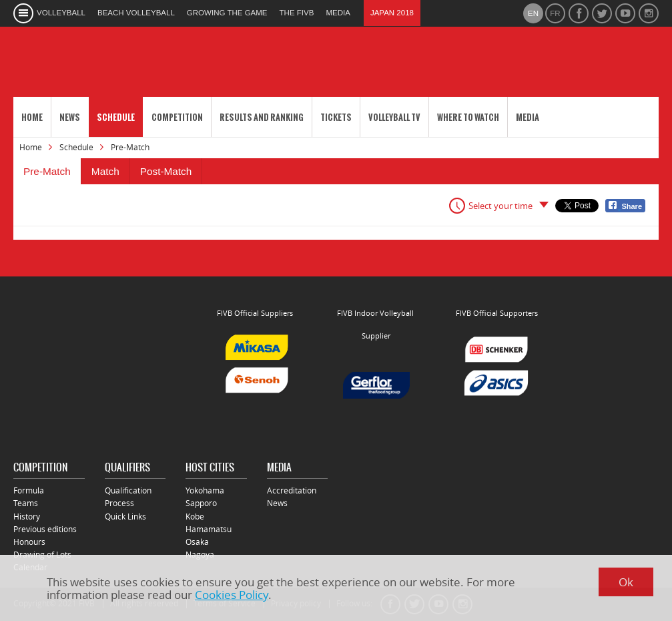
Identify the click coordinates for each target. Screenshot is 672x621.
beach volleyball (136, 13)
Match (105, 171)
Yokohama (205, 490)
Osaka (197, 542)
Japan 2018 (392, 13)
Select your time (500, 206)
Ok (626, 582)
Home (32, 117)
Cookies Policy (232, 595)
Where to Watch (468, 117)
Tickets (336, 117)
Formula (29, 490)
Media (528, 117)
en (533, 13)
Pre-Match (47, 171)
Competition (177, 117)
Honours (29, 542)
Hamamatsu (209, 529)
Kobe (195, 516)
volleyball (61, 13)
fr (555, 13)
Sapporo (201, 503)
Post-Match (166, 171)
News (70, 117)
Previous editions (45, 529)
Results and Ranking (262, 117)
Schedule (116, 117)
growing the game (227, 13)
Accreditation (292, 490)
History (27, 516)
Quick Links (125, 516)
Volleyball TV (394, 117)
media (338, 13)
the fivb (297, 13)
